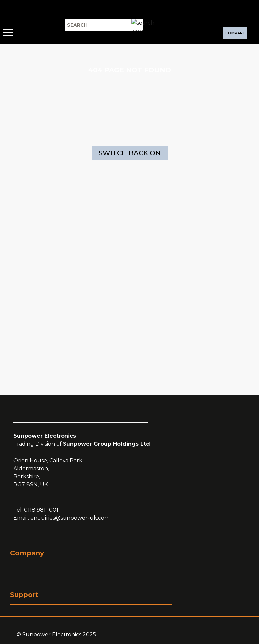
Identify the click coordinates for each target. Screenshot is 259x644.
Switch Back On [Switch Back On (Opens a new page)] (130, 153)
